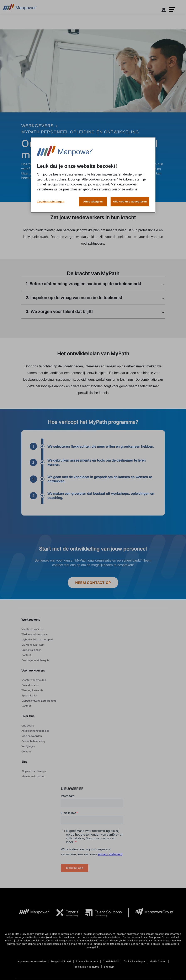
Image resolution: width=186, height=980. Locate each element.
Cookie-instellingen (51, 196)
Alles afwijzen (93, 196)
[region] (93, 172)
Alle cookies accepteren (130, 196)
